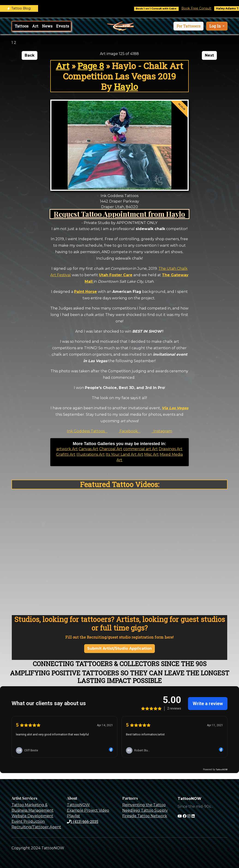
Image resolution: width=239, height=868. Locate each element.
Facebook (130, 431)
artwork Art (67, 449)
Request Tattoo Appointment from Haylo (119, 214)
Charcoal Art (111, 449)
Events (63, 26)
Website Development (32, 816)
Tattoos (22, 26)
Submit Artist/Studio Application (119, 648)
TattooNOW (78, 805)
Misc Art (151, 454)
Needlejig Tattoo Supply (145, 810)
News (47, 26)
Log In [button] (215, 26)
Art (35, 26)
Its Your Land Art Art (124, 454)
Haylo (126, 86)
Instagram (162, 431)
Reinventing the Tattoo (144, 805)
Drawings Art (171, 449)
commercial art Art (140, 449)
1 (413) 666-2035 (83, 821)
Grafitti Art (66, 454)
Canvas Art (88, 449)
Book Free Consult (201, 8)
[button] (188, 26)
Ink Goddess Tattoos (87, 431)
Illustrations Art (91, 454)
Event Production (28, 821)
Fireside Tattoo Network (145, 816)
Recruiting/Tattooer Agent (36, 827)
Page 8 (91, 66)
